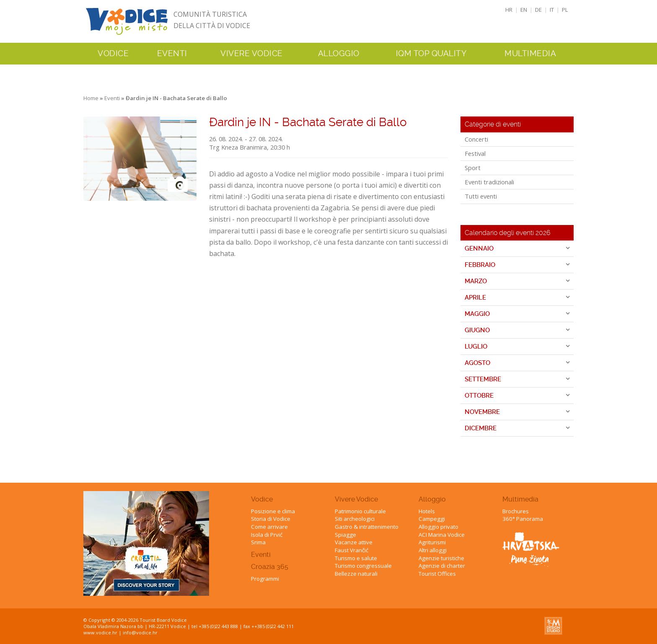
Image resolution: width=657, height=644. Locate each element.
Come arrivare (269, 527)
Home (91, 98)
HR (509, 10)
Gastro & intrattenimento (367, 527)
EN (524, 10)
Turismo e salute (356, 558)
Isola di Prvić (267, 535)
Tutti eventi (481, 196)
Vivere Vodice (356, 499)
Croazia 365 (270, 567)
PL (565, 10)
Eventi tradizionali (489, 182)
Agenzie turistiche (441, 558)
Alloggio (432, 499)
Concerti (476, 139)
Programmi (265, 579)
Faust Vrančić (352, 550)
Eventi (172, 54)
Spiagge (345, 535)
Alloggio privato (438, 527)
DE (538, 10)
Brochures (516, 511)
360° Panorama (523, 519)
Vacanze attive (354, 542)
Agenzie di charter (442, 566)
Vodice (262, 499)
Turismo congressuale (363, 566)
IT (552, 10)
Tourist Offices (437, 574)
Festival (475, 153)
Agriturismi (432, 542)
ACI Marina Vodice (442, 535)
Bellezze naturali (356, 574)
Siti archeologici (355, 519)
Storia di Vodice (271, 519)
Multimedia (520, 499)
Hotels (427, 511)
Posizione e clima (273, 511)
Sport (473, 168)
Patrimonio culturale (360, 511)
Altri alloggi (433, 550)
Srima (258, 542)
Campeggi (432, 519)
